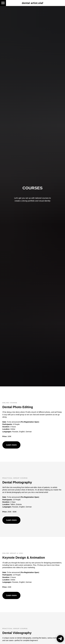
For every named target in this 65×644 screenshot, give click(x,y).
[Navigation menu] (3, 3)
